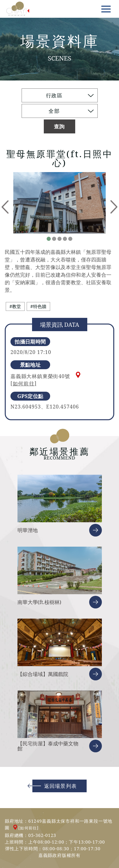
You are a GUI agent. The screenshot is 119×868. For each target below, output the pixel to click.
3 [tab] (60, 239)
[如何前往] (24, 383)
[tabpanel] (60, 203)
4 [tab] (65, 239)
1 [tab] (49, 239)
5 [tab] (70, 239)
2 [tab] (54, 239)
